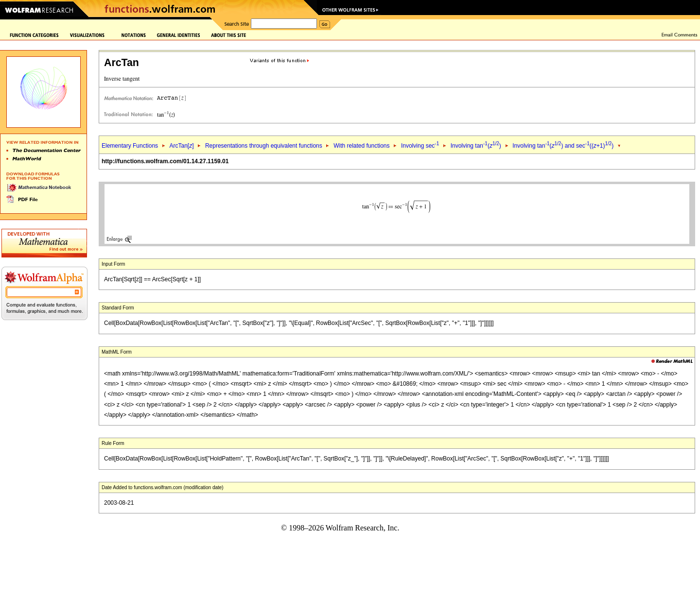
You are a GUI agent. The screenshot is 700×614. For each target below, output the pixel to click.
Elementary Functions (130, 146)
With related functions (361, 146)
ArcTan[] (181, 146)
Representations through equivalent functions (264, 146)
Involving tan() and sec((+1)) (563, 146)
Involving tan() (476, 146)
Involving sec (420, 146)
